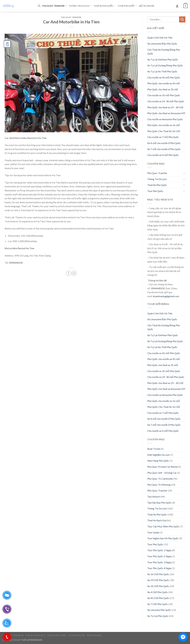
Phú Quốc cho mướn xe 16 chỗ (164, 125)
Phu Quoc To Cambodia (160, 479)
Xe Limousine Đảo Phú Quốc (162, 44)
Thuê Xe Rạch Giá (157, 520)
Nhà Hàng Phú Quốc (158, 461)
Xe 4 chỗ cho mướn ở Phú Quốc (164, 143)
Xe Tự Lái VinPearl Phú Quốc (163, 59)
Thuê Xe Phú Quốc (105, 6)
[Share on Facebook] (69, 273)
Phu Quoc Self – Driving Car (162, 473)
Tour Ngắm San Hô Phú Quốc (163, 538)
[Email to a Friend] (74, 273)
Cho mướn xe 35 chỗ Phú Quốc (164, 95)
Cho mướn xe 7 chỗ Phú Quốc (163, 137)
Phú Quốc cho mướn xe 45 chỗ (164, 83)
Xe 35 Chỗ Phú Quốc (158, 586)
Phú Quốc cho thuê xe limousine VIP (166, 113)
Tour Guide (153, 532)
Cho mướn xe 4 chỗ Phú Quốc (163, 155)
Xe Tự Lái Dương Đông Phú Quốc (165, 65)
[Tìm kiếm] (39, 6)
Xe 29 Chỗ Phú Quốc (158, 580)
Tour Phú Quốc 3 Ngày (159, 562)
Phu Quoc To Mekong (159, 485)
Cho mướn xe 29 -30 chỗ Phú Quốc (166, 101)
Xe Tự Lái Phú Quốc (158, 616)
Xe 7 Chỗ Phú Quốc (158, 604)
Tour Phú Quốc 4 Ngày (159, 568)
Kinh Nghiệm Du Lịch (158, 455)
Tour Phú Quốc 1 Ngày (159, 550)
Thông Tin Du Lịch (80, 6)
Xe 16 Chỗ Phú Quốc (158, 574)
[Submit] (182, 19)
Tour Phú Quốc (127, 6)
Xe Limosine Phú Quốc (159, 610)
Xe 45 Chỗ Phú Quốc (158, 598)
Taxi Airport (154, 496)
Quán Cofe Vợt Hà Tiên (160, 38)
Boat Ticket (154, 449)
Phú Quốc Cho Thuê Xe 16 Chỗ (164, 131)
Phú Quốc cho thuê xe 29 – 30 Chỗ (165, 107)
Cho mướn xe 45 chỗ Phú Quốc (164, 77)
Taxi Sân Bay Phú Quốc (159, 503)
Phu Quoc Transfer (55, 6)
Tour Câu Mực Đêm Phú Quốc (163, 526)
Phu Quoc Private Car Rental (162, 467)
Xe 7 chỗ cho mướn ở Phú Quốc (164, 149)
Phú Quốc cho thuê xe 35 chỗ (163, 89)
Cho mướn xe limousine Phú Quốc (165, 119)
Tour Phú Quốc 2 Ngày (159, 556)
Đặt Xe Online (147, 6)
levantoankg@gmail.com (166, 296)
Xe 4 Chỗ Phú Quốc (158, 592)
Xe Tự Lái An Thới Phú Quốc (162, 71)
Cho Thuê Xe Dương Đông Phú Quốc (164, 52)
